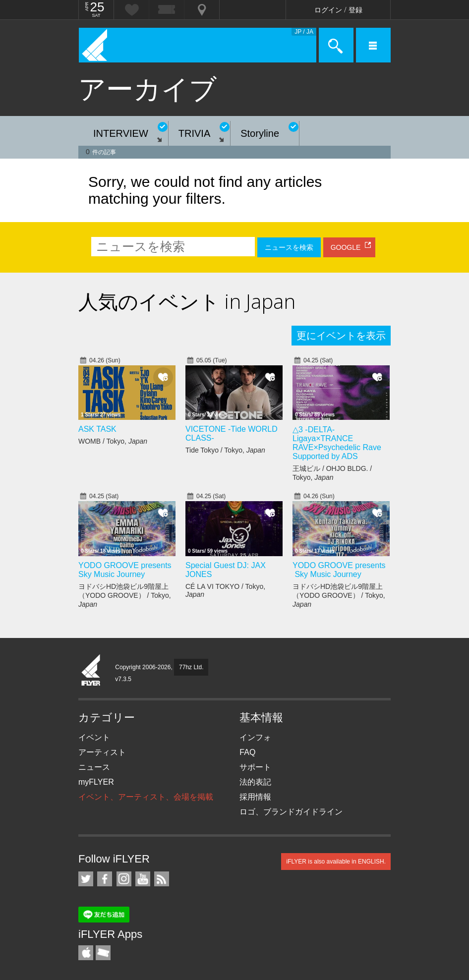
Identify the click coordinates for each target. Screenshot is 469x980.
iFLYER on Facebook (105, 879)
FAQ (247, 752)
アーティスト (102, 752)
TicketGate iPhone (103, 953)
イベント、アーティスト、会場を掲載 (146, 797)
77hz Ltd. (191, 667)
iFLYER (91, 671)
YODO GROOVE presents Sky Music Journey (125, 570)
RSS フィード (162, 879)
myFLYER (96, 782)
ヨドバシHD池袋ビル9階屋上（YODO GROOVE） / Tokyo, (125, 595)
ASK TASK (97, 429)
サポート (255, 767)
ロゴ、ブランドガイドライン (291, 812)
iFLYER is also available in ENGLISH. (336, 862)
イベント (94, 737)
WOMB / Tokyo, (113, 441)
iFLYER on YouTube (143, 879)
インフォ (255, 737)
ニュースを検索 (289, 247)
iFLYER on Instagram (124, 879)
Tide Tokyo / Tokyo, (225, 450)
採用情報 (255, 797)
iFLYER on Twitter (86, 879)
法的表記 (255, 782)
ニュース (94, 767)
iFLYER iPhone (86, 953)
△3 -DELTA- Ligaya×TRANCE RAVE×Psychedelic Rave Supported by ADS (337, 443)
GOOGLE (346, 247)
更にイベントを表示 (341, 336)
